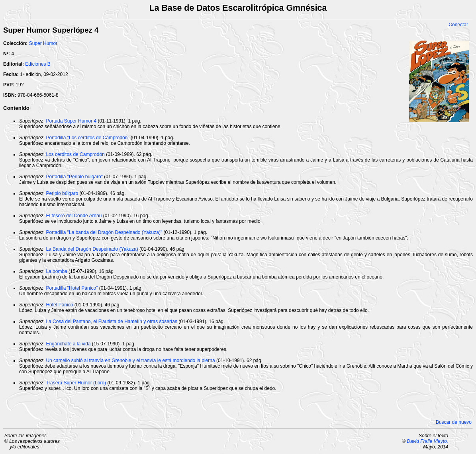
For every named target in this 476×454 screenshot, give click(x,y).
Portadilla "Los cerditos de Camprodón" (87, 138)
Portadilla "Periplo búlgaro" (74, 177)
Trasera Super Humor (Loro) (76, 383)
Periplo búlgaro (62, 193)
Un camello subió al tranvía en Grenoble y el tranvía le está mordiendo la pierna (130, 360)
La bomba (56, 271)
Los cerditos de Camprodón (75, 154)
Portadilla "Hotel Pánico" (72, 288)
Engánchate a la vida (68, 344)
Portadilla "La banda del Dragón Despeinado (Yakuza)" (104, 232)
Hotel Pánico (59, 305)
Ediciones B (38, 64)
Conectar (458, 25)
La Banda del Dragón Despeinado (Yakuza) (92, 249)
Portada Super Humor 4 (71, 121)
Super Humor (43, 43)
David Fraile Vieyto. (427, 441)
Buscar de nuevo (454, 422)
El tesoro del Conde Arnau (74, 216)
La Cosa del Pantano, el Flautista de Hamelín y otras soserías (112, 322)
